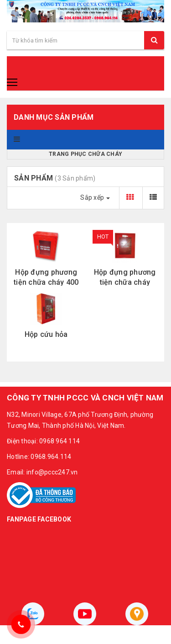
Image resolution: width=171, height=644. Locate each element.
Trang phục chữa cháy (85, 154)
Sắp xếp (95, 197)
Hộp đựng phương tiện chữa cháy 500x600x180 (125, 278)
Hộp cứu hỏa (46, 334)
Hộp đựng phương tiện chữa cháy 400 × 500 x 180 (46, 278)
